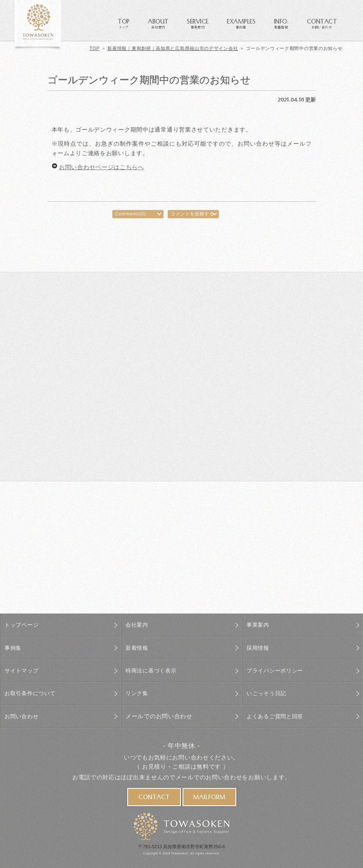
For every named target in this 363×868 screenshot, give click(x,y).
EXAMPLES (241, 23)
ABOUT (158, 23)
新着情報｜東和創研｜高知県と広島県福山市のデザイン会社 (173, 48)
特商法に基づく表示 (153, 670)
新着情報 (138, 647)
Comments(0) (130, 214)
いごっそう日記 (268, 692)
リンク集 (138, 692)
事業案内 (259, 625)
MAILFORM (209, 797)
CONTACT (322, 23)
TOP (124, 23)
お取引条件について (32, 692)
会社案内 (138, 625)
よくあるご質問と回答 (277, 715)
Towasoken (180, 852)
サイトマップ (23, 670)
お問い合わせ (23, 715)
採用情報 (259, 647)
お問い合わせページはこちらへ (102, 167)
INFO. (281, 23)
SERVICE (198, 23)
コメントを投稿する (192, 214)
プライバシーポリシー (277, 670)
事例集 (14, 647)
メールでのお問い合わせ (159, 715)
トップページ (23, 625)
